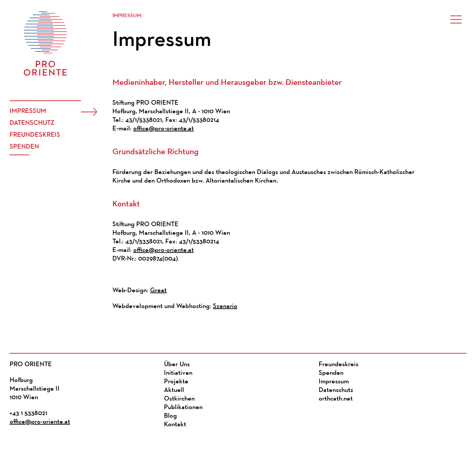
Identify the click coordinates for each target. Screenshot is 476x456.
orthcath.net (336, 399)
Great (158, 291)
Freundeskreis (35, 135)
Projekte (176, 382)
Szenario (225, 306)
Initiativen (178, 373)
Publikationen (183, 407)
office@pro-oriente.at (163, 129)
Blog (170, 416)
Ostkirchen (179, 399)
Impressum (28, 111)
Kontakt (175, 425)
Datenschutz (32, 123)
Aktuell (174, 390)
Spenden (24, 147)
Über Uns (177, 365)
